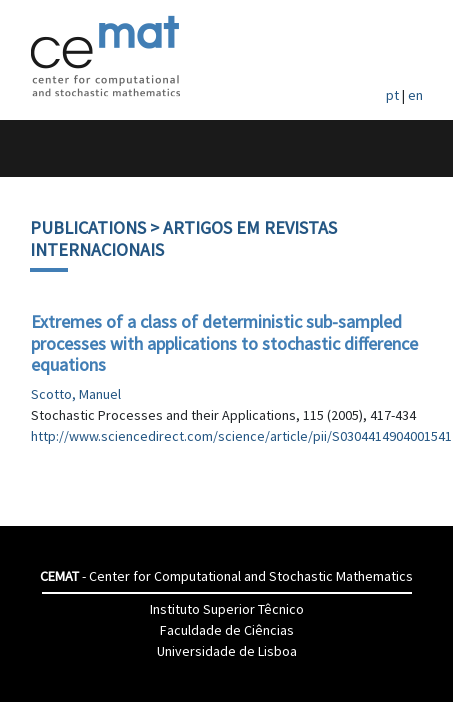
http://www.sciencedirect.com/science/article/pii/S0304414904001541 (241, 436)
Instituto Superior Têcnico (227, 609)
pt (392, 95)
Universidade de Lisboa (227, 651)
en (415, 95)
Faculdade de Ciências (227, 630)
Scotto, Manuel (76, 394)
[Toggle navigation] (36, 148)
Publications (88, 227)
